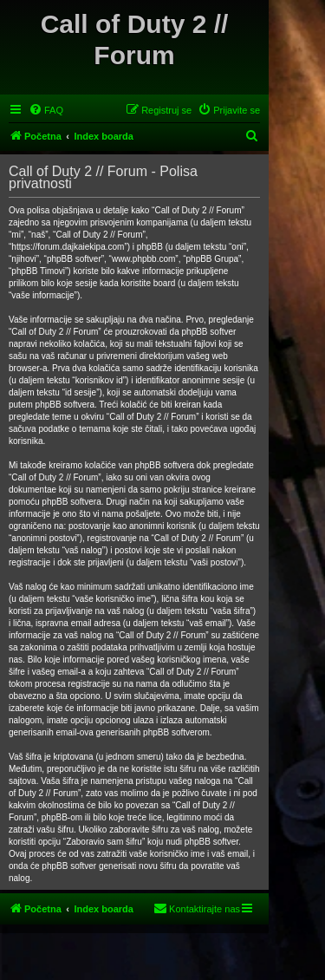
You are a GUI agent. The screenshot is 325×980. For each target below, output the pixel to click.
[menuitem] (46, 110)
